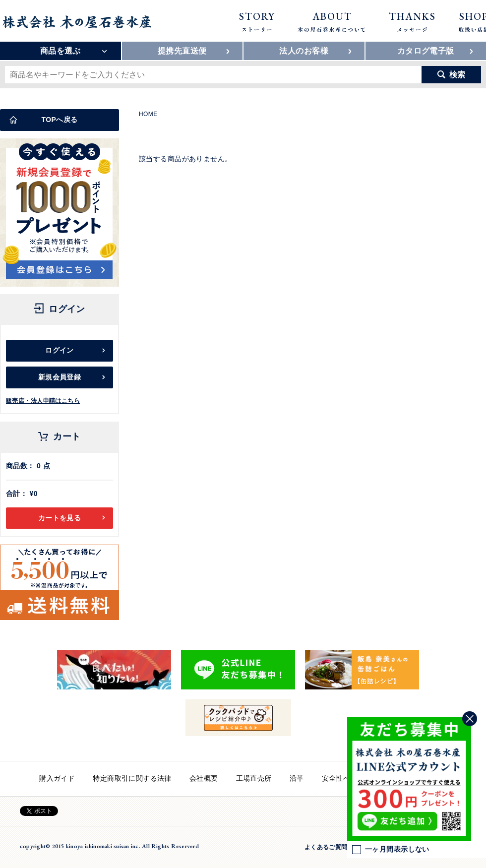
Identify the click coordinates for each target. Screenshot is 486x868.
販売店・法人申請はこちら (43, 401)
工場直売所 (254, 778)
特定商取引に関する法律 (132, 778)
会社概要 (204, 778)
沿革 (297, 778)
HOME (148, 114)
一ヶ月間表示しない (391, 850)
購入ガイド (57, 778)
